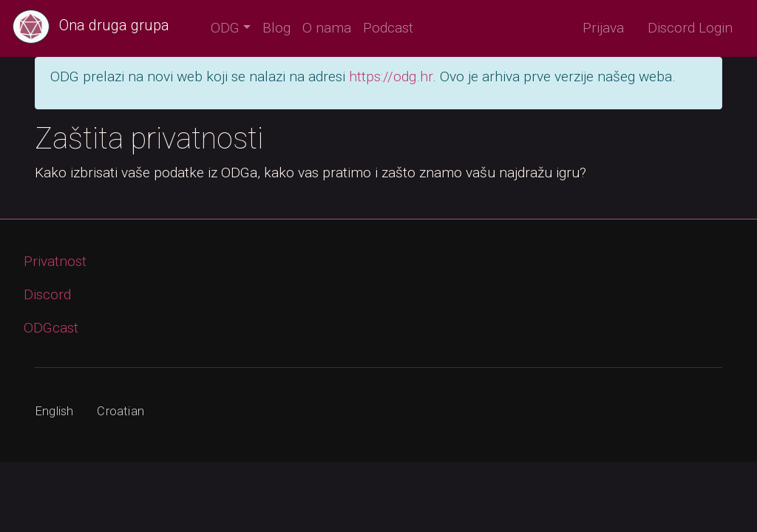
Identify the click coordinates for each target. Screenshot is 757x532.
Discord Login (690, 28)
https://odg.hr (391, 76)
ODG (225, 28)
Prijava (603, 28)
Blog (276, 28)
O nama (327, 28)
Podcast (388, 28)
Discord (47, 294)
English (54, 411)
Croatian (120, 411)
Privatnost (55, 261)
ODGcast (51, 328)
